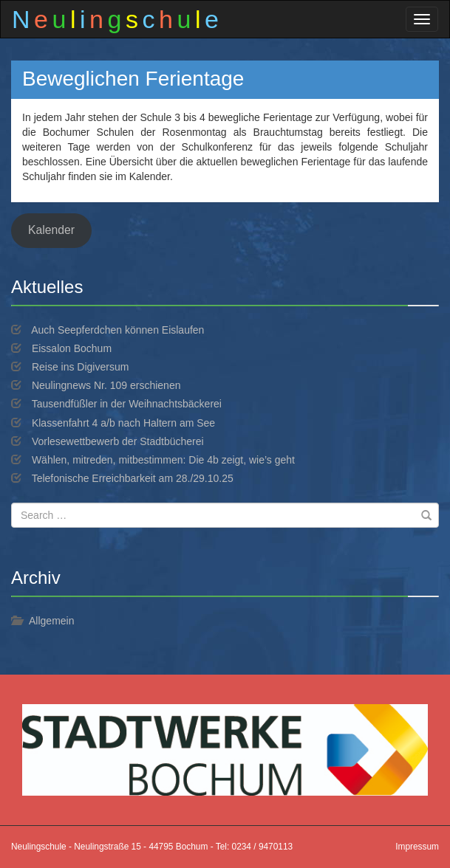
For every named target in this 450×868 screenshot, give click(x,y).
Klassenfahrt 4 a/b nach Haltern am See (123, 423)
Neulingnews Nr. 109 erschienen (106, 385)
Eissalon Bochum (72, 348)
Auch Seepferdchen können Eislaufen (117, 330)
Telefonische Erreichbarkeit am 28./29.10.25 (133, 478)
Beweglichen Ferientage (133, 79)
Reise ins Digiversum (80, 367)
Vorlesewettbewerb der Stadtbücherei (118, 441)
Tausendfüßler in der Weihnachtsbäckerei (127, 404)
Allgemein (51, 621)
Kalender (51, 230)
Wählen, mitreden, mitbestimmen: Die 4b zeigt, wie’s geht (163, 460)
